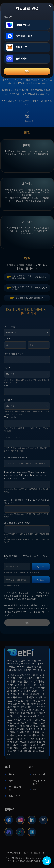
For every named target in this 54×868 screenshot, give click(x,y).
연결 (27, 71)
